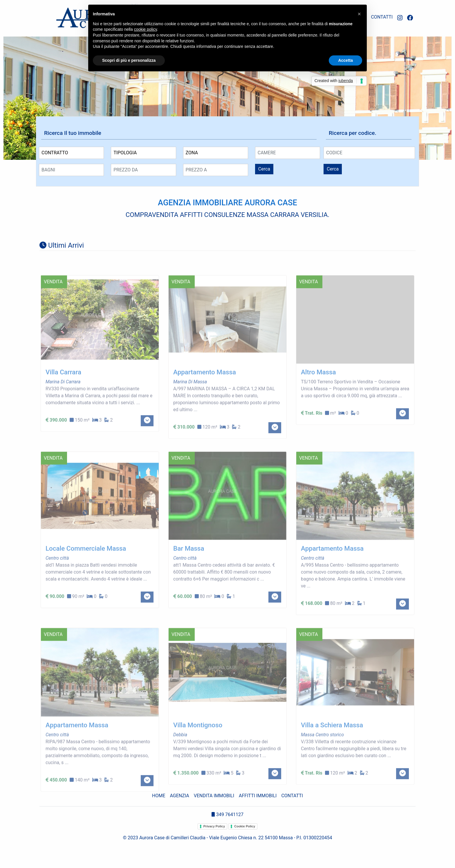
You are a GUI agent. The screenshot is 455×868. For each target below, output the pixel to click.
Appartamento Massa (205, 406)
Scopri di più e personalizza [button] (129, 60)
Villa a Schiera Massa (332, 759)
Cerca (264, 169)
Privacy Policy (214, 826)
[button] (359, 14)
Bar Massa (189, 583)
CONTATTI (382, 17)
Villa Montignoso (198, 759)
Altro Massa (318, 406)
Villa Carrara (63, 406)
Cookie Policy (245, 826)
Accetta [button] (345, 60)
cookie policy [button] (146, 29)
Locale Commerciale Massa (86, 583)
